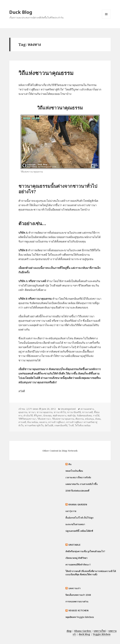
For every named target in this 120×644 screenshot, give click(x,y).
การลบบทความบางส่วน (77, 601)
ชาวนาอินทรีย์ (74, 412)
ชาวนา (32, 412)
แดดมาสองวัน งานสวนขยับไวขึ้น (82, 484)
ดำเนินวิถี (28, 415)
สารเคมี (22, 422)
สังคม (98, 419)
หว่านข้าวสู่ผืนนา (57, 422)
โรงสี (71, 425)
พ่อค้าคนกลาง (60, 415)
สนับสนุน (89, 419)
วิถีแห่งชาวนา (44, 419)
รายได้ (96, 415)
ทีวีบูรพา (38, 415)
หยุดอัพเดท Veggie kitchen (80, 617)
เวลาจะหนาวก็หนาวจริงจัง (78, 477)
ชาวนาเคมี (87, 412)
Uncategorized (68, 409)
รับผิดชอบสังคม (84, 415)
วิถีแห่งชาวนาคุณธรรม (46, 73)
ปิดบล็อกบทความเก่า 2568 (78, 595)
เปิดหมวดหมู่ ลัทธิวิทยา (76, 558)
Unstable (75, 545)
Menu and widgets (106, 18)
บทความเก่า (75, 588)
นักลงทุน (47, 415)
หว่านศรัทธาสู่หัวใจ (34, 425)
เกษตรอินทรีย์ (61, 425)
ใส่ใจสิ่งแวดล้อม (83, 425)
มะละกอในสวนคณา (75, 524)
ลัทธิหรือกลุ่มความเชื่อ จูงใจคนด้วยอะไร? (85, 551)
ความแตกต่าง (87, 409)
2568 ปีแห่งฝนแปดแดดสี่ (77, 491)
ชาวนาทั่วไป (60, 412)
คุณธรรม (23, 412)
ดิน (70, 464)
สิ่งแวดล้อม (33, 422)
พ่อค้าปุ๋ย (72, 415)
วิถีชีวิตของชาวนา (27, 419)
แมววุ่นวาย (71, 511)
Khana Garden (78, 504)
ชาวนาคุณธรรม (45, 412)
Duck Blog (21, 12)
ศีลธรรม (80, 419)
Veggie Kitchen (79, 610)
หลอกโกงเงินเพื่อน (74, 471)
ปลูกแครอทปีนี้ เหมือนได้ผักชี (79, 531)
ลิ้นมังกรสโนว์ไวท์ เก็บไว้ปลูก (79, 518)
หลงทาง (43, 422)
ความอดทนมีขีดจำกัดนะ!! (78, 565)
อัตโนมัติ (49, 425)
